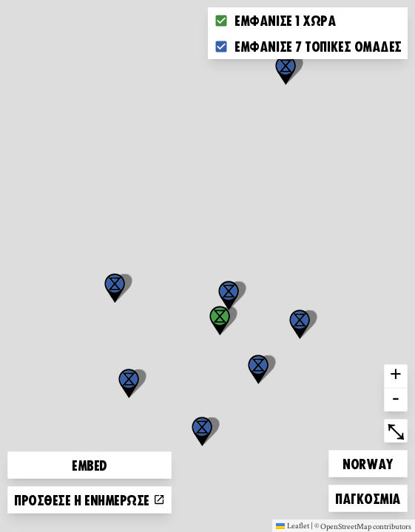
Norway (368, 461)
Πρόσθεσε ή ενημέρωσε (90, 499)
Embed (90, 465)
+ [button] (396, 376)
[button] (286, 70)
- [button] (396, 400)
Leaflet (293, 525)
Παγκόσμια (368, 496)
